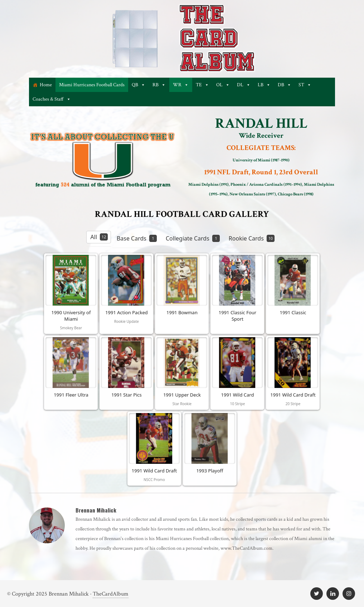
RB (159, 85)
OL (223, 85)
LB (264, 85)
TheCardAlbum (111, 594)
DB (285, 85)
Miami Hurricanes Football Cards (92, 85)
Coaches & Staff (52, 99)
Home (46, 85)
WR (181, 85)
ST (305, 85)
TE (202, 85)
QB (139, 85)
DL (244, 85)
